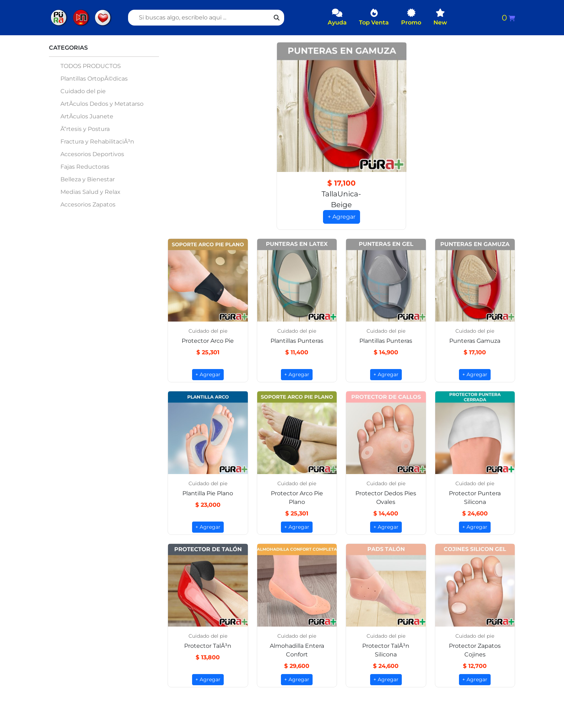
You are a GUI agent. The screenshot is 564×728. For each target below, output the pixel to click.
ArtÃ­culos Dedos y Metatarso (102, 104)
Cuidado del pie (83, 91)
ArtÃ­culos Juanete (87, 116)
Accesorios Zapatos (88, 204)
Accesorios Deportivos (92, 154)
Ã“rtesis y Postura (85, 129)
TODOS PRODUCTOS (91, 66)
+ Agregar (342, 217)
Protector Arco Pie (208, 341)
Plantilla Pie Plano (208, 494)
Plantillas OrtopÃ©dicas (94, 79)
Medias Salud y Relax (90, 192)
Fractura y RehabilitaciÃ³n (97, 142)
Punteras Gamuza (475, 341)
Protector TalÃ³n (208, 646)
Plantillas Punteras (297, 341)
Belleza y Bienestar (88, 179)
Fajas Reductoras (85, 167)
